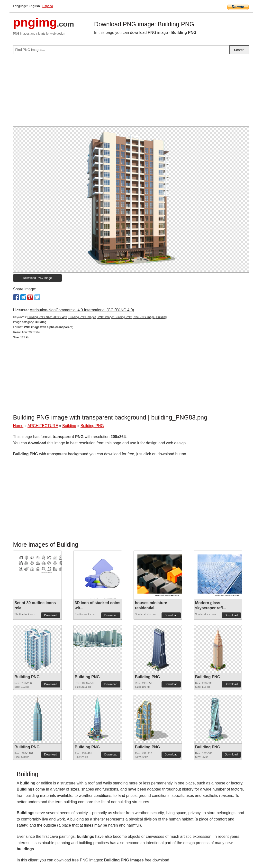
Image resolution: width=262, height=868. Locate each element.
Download (50, 615)
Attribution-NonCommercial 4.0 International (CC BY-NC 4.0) (82, 310)
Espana (48, 6)
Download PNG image (37, 278)
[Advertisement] (131, 92)
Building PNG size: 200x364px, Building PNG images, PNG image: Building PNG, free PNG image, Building (97, 317)
